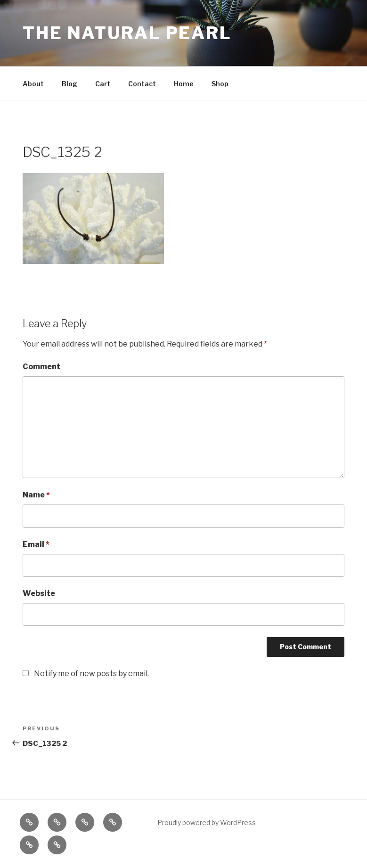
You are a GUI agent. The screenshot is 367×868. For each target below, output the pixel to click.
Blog (69, 84)
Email (36, 544)
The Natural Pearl (127, 33)
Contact (142, 84)
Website (39, 593)
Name (36, 495)
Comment (41, 367)
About (33, 84)
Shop (220, 84)
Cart (103, 84)
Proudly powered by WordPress (207, 823)
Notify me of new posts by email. (91, 674)
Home (184, 84)
